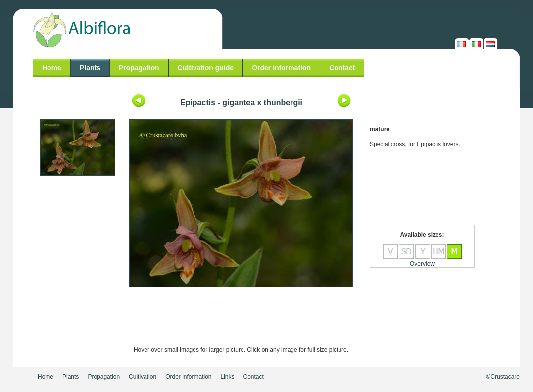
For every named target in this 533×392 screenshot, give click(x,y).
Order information (281, 68)
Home (52, 68)
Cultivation (143, 377)
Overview (422, 264)
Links (228, 377)
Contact (342, 68)
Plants (90, 68)
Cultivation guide (206, 68)
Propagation (139, 68)
